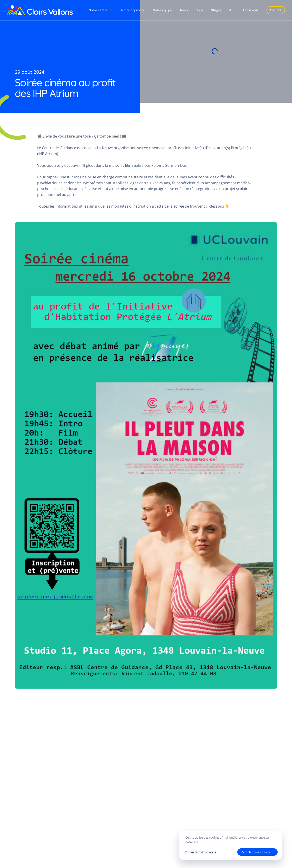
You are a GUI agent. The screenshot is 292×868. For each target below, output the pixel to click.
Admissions (250, 10)
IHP (232, 10)
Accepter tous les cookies (257, 852)
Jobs (199, 10)
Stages (216, 10)
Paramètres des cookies (201, 852)
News (184, 10)
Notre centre (101, 10)
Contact (276, 10)
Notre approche (133, 10)
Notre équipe (162, 10)
